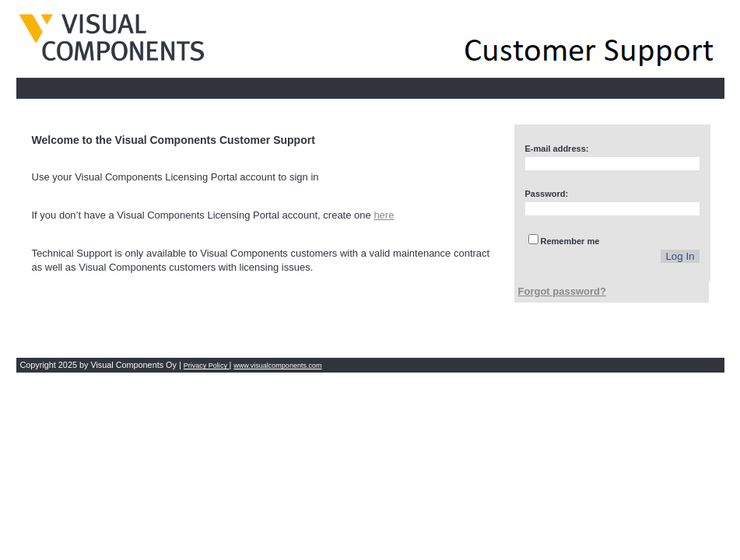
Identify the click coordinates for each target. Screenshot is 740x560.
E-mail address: (557, 149)
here (384, 215)
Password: (547, 194)
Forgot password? (562, 291)
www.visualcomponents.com (277, 366)
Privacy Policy (207, 366)
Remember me (570, 241)
